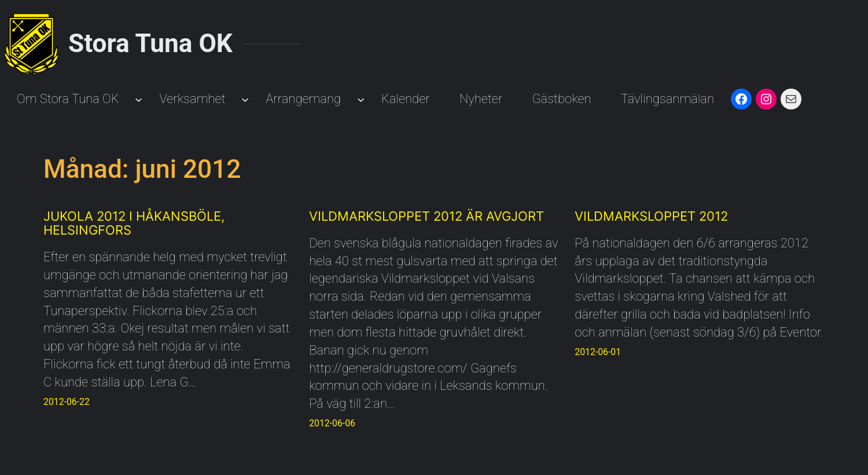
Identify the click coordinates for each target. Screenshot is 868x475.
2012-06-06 (332, 423)
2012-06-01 (598, 352)
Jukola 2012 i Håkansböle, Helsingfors (134, 223)
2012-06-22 (67, 402)
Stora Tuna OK (150, 43)
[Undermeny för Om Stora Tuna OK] (139, 99)
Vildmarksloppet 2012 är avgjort (426, 216)
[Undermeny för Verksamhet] (245, 99)
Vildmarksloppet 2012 (651, 216)
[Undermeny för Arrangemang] (361, 99)
